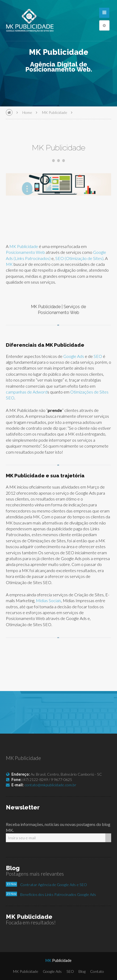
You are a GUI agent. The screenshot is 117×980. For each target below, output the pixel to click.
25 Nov (11, 894)
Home (27, 112)
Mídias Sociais (49, 600)
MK (9, 264)
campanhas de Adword (27, 392)
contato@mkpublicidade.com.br (50, 785)
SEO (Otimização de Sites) (79, 258)
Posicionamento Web (25, 252)
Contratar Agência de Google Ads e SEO (54, 885)
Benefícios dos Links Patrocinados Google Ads (58, 894)
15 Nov (11, 884)
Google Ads (74, 356)
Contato (97, 971)
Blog (82, 971)
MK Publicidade (55, 112)
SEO (98, 356)
